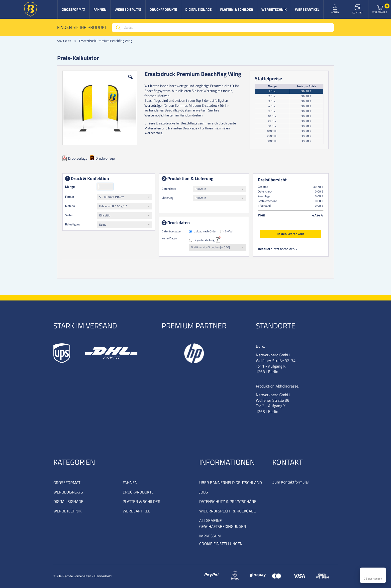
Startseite (64, 41)
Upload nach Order (205, 232)
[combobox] (223, 28)
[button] (130, 81)
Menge (70, 187)
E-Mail (229, 232)
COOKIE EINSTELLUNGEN (221, 544)
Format (70, 197)
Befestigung (73, 224)
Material (70, 206)
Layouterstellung (204, 240)
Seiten (69, 215)
